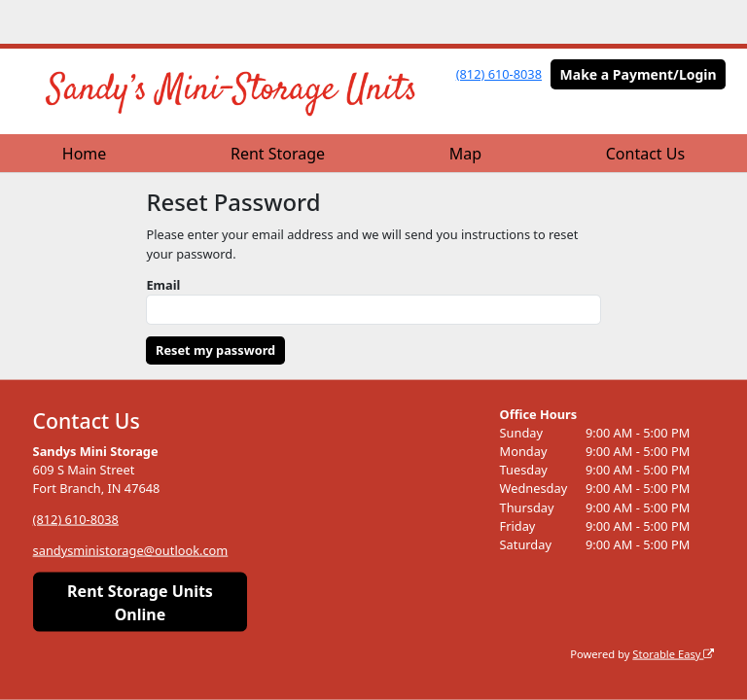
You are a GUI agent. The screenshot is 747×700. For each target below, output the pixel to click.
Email (163, 285)
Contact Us (645, 154)
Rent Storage (278, 154)
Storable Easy (673, 653)
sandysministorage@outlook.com (131, 550)
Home (85, 154)
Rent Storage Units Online (140, 602)
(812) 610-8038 (499, 74)
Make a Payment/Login (639, 74)
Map (465, 154)
